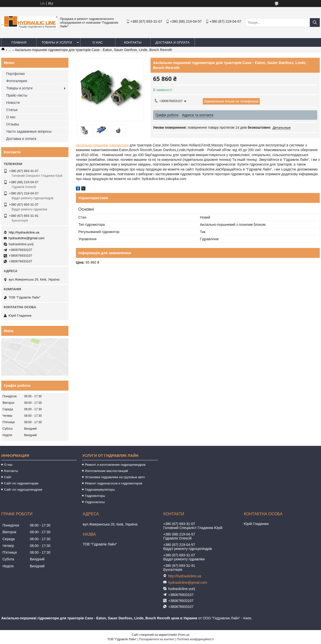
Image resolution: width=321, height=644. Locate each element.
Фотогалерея (17, 81)
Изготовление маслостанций (106, 471)
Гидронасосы (95, 502)
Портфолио (16, 74)
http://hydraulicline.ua (24, 232)
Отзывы (13, 124)
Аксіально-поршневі (92, 145)
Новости (13, 103)
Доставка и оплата (173, 42)
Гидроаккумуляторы (100, 490)
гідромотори (119, 145)
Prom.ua (184, 635)
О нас (98, 42)
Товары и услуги (57, 42)
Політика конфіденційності (195, 639)
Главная (19, 42)
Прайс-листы (17, 95)
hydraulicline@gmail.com (27, 238)
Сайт (8, 477)
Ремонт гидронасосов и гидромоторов (113, 483)
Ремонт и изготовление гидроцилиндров (115, 465)
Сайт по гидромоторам (21, 483)
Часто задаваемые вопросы (29, 131)
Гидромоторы (95, 496)
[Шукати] (315, 23)
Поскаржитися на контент (157, 639)
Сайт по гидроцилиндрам (23, 490)
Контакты (133, 42)
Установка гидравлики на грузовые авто (115, 477)
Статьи (12, 110)
